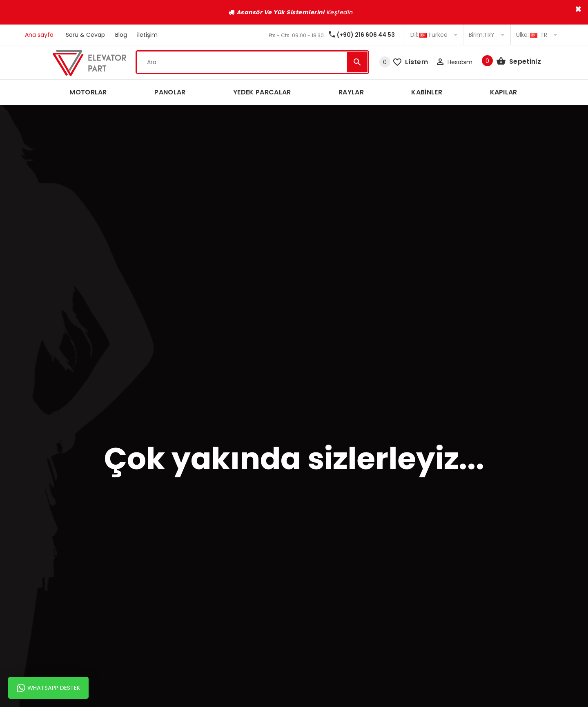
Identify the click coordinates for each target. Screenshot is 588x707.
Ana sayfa (39, 35)
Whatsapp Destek (48, 688)
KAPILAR (504, 92)
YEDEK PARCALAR (262, 92)
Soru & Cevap (85, 35)
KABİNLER (427, 92)
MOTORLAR (88, 92)
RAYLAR (351, 92)
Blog (121, 35)
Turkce (434, 35)
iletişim (147, 35)
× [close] (578, 9)
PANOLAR (170, 92)
